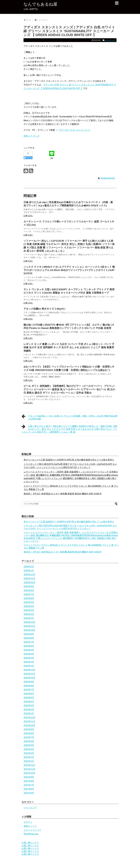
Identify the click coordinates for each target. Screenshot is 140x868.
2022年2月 (29, 757)
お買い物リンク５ (30, 854)
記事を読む (28, 216)
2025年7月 (29, 594)
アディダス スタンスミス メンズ (74, 130)
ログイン (28, 822)
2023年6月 (29, 694)
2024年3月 (29, 658)
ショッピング (110, 40)
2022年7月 (29, 737)
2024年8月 (29, 638)
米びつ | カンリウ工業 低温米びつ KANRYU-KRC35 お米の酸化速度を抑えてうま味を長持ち (69, 460)
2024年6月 (29, 646)
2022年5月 (29, 745)
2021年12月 (29, 765)
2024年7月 (29, 642)
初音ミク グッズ (31, 136)
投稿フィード (30, 826)
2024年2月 (29, 662)
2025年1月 (29, 618)
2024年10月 (29, 630)
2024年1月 (29, 666)
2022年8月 (29, 733)
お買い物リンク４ (30, 851)
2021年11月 (29, 769)
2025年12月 (29, 574)
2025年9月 (29, 586)
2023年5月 (29, 698)
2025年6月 (29, 598)
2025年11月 (29, 578)
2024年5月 (29, 650)
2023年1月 (29, 713)
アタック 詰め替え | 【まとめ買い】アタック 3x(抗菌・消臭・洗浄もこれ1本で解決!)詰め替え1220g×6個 (70, 417)
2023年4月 (29, 702)
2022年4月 (29, 749)
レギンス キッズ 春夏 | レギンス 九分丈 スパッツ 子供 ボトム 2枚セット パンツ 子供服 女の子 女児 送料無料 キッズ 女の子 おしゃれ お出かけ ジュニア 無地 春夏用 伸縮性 (69, 347)
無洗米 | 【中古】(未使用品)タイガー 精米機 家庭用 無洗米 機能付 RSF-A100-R (63, 494)
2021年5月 (29, 793)
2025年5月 (29, 602)
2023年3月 (29, 706)
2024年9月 (29, 634)
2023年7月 (29, 690)
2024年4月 (29, 654)
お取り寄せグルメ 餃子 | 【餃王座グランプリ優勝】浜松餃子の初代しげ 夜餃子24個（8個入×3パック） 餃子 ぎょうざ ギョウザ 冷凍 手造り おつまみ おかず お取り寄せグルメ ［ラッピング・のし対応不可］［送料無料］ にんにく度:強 (69, 429)
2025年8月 (29, 590)
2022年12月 (29, 717)
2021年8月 (29, 781)
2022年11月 (29, 721)
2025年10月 (29, 582)
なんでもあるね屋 (40, 4)
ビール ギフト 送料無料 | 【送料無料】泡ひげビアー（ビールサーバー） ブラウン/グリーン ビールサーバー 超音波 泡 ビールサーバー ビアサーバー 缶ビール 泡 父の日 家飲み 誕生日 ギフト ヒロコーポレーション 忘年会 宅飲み (69, 389)
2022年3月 (29, 753)
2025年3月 (29, 610)
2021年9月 (29, 777)
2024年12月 (29, 622)
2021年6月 (29, 789)
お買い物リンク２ (30, 845)
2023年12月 (29, 670)
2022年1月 (29, 761)
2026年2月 (29, 567)
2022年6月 (29, 741)
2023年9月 (29, 682)
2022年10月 (29, 725)
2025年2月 (29, 614)
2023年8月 (29, 686)
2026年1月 (29, 571)
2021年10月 (29, 773)
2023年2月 (29, 710)
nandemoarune (108, 178)
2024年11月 (29, 626)
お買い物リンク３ (30, 848)
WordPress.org (31, 834)
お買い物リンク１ (30, 843)
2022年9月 (29, 729)
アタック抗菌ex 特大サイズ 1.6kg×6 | (44, 309)
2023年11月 (29, 674)
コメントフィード (32, 830)
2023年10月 (29, 678)
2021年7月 (29, 785)
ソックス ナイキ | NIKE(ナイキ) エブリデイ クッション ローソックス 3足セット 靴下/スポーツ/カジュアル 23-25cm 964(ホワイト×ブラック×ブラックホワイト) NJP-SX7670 (69, 270)
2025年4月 (29, 606)
